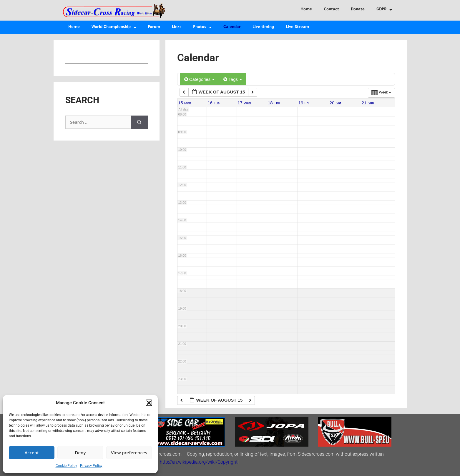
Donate (358, 10)
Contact (331, 10)
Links (177, 27)
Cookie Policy (66, 466)
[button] (149, 403)
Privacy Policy (91, 466)
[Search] (139, 122)
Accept (32, 452)
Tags (233, 79)
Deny (80, 452)
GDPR (384, 10)
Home (306, 10)
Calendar (232, 27)
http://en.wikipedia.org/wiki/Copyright (199, 462)
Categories (200, 79)
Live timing (263, 27)
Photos (202, 27)
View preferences (129, 452)
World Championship (114, 27)
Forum (154, 27)
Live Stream (297, 27)
